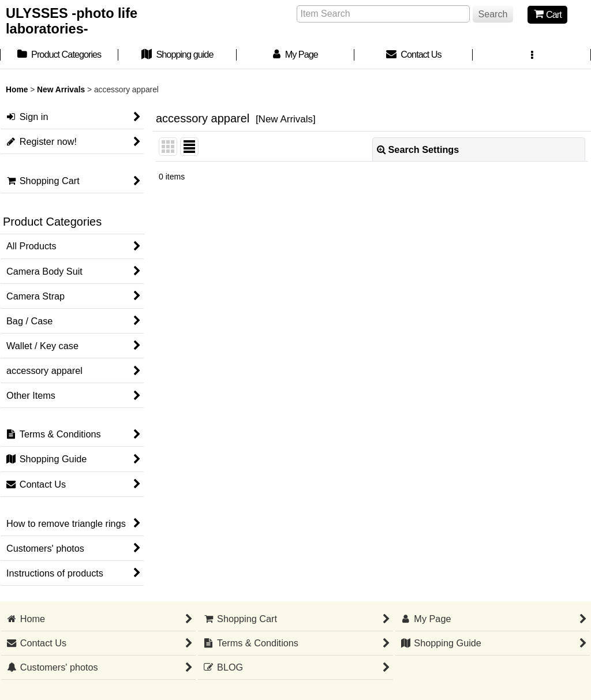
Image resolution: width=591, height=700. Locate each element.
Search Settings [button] (418, 149)
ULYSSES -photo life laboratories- (72, 21)
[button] (532, 56)
